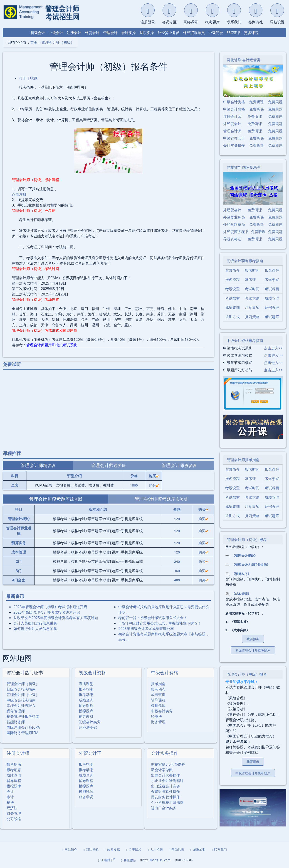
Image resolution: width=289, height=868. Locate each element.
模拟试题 (86, 792)
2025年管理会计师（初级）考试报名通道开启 (50, 607)
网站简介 (70, 850)
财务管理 (158, 722)
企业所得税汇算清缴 (167, 802)
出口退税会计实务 (165, 786)
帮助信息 (177, 850)
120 (177, 519)
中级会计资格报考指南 (245, 341)
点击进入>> (273, 348)
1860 (134, 485)
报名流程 (232, 280)
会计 (10, 792)
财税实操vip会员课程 (168, 764)
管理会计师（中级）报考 (247, 674)
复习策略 (252, 317)
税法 (10, 802)
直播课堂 (86, 684)
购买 (154, 485)
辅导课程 (86, 706)
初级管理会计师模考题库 (253, 650)
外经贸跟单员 (194, 33)
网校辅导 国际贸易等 (244, 167)
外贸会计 (92, 33)
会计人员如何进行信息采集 (35, 623)
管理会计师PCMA (21, 706)
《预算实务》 (241, 574)
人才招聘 (155, 850)
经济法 (156, 716)
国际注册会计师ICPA (23, 727)
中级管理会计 (234, 138)
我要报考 (253, 639)
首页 (34, 42)
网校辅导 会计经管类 (244, 60)
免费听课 (257, 102)
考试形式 (272, 280)
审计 (10, 797)
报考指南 (86, 689)
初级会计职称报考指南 (245, 261)
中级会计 (56, 33)
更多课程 (251, 33)
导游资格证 (232, 239)
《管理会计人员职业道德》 (251, 565)
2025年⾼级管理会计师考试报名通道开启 (47, 612)
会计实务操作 (165, 753)
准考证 (250, 280)
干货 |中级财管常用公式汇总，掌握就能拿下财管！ (160, 623)
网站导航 (91, 850)
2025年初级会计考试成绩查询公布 (146, 629)
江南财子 (107, 860)
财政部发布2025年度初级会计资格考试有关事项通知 (56, 618)
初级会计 (38, 33)
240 (177, 561)
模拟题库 (86, 711)
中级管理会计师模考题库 (253, 773)
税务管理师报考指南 (23, 716)
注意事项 (252, 307)
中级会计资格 (165, 673)
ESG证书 (233, 33)
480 (177, 580)
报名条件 (272, 270)
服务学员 (86, 797)
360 (177, 571)
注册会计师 (18, 753)
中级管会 (216, 33)
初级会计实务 (90, 722)
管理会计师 (232, 131)
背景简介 (232, 270)
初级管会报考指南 (21, 689)
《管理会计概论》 (245, 556)
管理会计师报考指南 (243, 460)
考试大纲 (252, 298)
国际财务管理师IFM (22, 733)
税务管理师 (16, 711)
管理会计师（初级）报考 (247, 540)
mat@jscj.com (160, 860)
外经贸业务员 (168, 33)
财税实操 (147, 33)
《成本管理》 (241, 594)
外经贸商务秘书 (236, 232)
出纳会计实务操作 (165, 775)
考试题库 (272, 317)
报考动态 (86, 695)
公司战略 (14, 819)
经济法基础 (88, 727)
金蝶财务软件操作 (165, 792)
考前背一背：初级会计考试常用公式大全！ (153, 618)
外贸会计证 (90, 753)
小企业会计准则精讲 (167, 781)
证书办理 (272, 307)
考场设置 (232, 289)
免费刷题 (275, 102)
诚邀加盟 (198, 850)
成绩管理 (272, 298)
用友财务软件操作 (165, 797)
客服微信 (129, 860)
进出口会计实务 (164, 808)
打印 (23, 78)
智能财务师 (16, 722)
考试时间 (252, 289)
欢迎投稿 (112, 850)
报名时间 (252, 270)
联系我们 (219, 850)
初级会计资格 (92, 673)
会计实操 (128, 33)
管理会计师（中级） (23, 695)
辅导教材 (86, 716)
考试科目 (272, 289)
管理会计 (110, 33)
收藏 (34, 78)
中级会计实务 (162, 711)
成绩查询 (86, 700)
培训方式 (232, 317)
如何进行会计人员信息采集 (35, 629)
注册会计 (74, 33)
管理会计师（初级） (58, 42)
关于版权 (134, 850)
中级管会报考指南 (21, 700)
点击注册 (19, 194)
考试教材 (232, 298)
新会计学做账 (162, 770)
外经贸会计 (232, 124)
